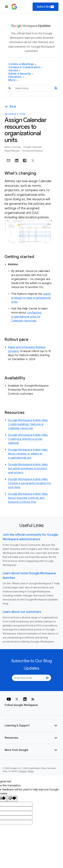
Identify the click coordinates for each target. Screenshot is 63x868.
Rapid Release (12, 151)
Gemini (14, 71)
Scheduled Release (32, 151)
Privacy (23, 771)
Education (16, 77)
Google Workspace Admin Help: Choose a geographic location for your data (29, 483)
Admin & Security (21, 74)
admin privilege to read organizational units (31, 298)
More (13, 80)
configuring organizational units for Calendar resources (26, 317)
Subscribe (46, 7)
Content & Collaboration (26, 67)
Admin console (13, 147)
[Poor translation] (12, 799)
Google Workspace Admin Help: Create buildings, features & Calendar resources (28, 424)
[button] (32, 726)
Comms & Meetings (22, 64)
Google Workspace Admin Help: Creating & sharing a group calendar (28, 439)
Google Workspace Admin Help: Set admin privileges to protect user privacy (28, 469)
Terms (31, 771)
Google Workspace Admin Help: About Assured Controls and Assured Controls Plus (28, 498)
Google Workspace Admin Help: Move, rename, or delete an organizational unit (28, 454)
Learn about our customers (22, 612)
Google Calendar (33, 147)
